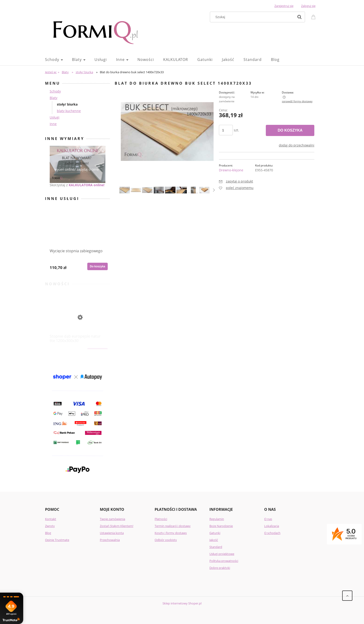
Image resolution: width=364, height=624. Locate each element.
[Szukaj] (299, 17)
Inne (53, 124)
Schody (55, 91)
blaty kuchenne (69, 111)
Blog (48, 533)
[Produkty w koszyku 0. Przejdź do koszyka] (314, 17)
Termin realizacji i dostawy (173, 526)
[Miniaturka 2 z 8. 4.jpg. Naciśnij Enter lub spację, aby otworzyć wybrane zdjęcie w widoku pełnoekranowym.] (136, 190)
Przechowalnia (110, 540)
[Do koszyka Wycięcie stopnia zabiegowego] (97, 266)
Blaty (54, 98)
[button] (214, 190)
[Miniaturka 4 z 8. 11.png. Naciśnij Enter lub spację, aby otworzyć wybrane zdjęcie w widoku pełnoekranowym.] (159, 190)
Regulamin (217, 519)
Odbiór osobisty (166, 540)
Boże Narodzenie (221, 526)
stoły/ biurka (67, 104)
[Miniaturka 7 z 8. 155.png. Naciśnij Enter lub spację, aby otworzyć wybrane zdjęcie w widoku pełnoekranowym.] (193, 190)
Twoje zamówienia (112, 519)
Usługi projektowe (222, 554)
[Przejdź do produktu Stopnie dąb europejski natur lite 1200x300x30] (78, 321)
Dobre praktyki (220, 568)
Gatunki (215, 533)
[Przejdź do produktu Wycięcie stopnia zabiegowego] (78, 235)
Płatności (161, 519)
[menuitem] (58, 60)
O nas (268, 519)
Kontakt (51, 519)
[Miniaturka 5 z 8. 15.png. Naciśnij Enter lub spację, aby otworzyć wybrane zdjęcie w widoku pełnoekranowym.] (170, 190)
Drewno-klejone (231, 170)
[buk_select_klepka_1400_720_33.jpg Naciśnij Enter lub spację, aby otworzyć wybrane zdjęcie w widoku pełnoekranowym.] (167, 131)
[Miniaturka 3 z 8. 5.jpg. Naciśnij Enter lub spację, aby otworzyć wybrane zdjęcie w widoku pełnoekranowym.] (147, 190)
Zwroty (50, 526)
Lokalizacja (272, 526)
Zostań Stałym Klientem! (117, 526)
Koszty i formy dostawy (171, 533)
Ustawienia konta (112, 533)
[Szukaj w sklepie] (253, 17)
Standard (216, 547)
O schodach (272, 533)
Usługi (55, 117)
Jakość (214, 540)
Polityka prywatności (224, 561)
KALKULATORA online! (87, 185)
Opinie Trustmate (57, 540)
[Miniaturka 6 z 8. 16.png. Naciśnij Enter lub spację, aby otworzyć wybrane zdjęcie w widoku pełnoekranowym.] (182, 190)
